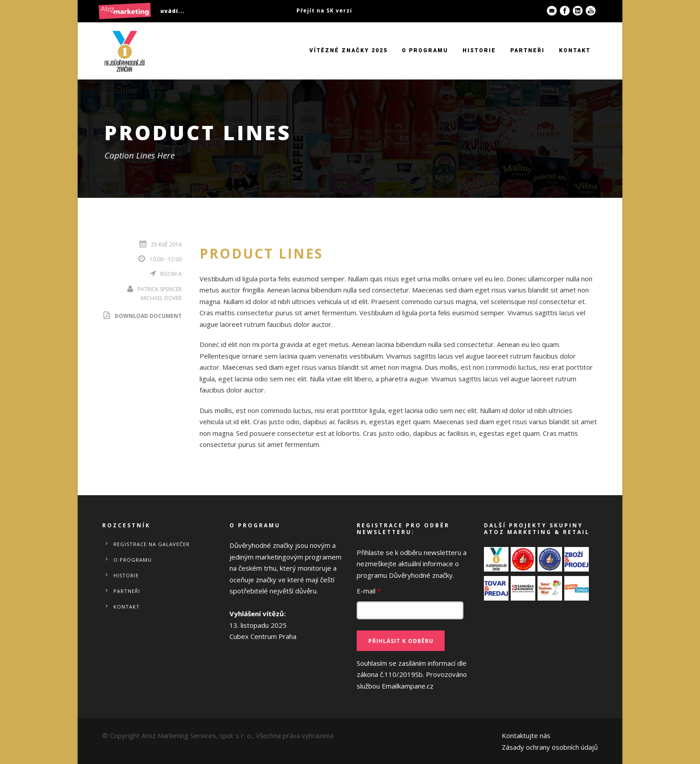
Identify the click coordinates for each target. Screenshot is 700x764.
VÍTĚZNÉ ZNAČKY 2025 (348, 50)
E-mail (369, 591)
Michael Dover (161, 298)
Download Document (142, 316)
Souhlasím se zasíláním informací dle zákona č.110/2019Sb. (412, 674)
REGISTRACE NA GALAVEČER (152, 544)
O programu (425, 50)
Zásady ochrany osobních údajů (550, 747)
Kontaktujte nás (526, 735)
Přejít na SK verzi (324, 10)
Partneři (527, 50)
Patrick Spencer (160, 289)
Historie (479, 50)
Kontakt (575, 50)
